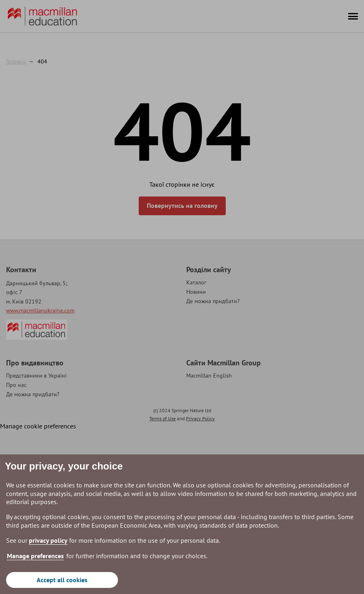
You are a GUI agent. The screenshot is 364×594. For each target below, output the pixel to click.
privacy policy (48, 540)
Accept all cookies (62, 580)
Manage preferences (35, 556)
